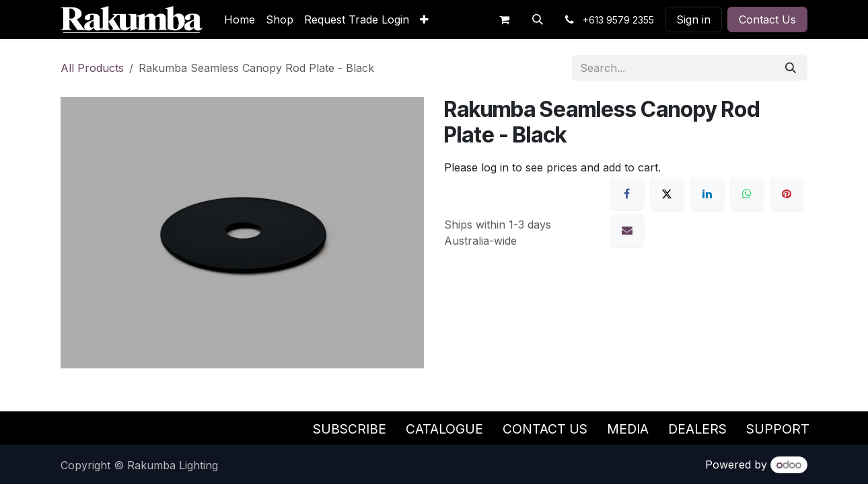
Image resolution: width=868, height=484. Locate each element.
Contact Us (767, 19)
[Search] (791, 68)
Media (628, 429)
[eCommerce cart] (504, 19)
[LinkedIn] (707, 194)
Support (778, 429)
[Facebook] (627, 194)
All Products (92, 68)
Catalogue (444, 429)
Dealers (697, 429)
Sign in (693, 19)
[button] (538, 19)
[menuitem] (240, 19)
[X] (667, 194)
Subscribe (350, 429)
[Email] (627, 230)
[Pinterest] (787, 194)
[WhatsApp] (747, 194)
